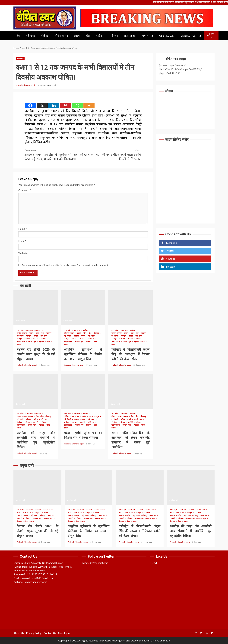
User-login (167, 36)
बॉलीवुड (45, 36)
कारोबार (100, 36)
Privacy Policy (34, 633)
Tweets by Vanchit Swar (95, 563)
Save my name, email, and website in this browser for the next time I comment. (65, 265)
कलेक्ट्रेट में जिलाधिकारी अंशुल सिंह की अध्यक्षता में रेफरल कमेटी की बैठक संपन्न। (130, 308)
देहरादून (49, 333)
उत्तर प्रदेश (21, 330)
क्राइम (77, 36)
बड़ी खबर (30, 36)
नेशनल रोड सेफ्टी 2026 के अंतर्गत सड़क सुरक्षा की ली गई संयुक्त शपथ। (36, 308)
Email (22, 241)
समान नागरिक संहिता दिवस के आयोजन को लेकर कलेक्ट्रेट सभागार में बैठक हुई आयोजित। (130, 391)
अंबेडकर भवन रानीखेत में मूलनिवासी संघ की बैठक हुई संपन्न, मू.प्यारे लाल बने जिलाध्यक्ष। (54, 155)
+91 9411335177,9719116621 (40, 574)
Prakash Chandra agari (25, 85)
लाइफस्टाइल (130, 36)
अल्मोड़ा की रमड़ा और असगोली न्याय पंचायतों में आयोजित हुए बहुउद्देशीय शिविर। (36, 391)
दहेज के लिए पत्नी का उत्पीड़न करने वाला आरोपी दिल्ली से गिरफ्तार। (112, 155)
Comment (25, 190)
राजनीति (36, 339)
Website (23, 253)
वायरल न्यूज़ (147, 36)
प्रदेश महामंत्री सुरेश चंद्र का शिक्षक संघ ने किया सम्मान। (83, 391)
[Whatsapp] (77, 105)
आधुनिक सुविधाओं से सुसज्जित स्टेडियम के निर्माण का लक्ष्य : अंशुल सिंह (83, 308)
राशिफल (44, 339)
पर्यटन (36, 336)
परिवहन (29, 336)
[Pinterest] (66, 105)
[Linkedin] (54, 105)
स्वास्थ (19, 345)
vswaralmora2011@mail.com (38, 578)
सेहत (49, 342)
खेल (88, 36)
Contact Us (188, 36)
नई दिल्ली (21, 336)
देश (18, 36)
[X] (42, 105)
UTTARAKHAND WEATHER (185, 108)
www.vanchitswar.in (36, 582)
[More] (89, 105)
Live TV (210, 36)
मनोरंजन (114, 36)
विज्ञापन (42, 342)
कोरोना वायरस (61, 36)
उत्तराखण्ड (20, 58)
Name (22, 229)
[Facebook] (30, 105)
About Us (19, 633)
